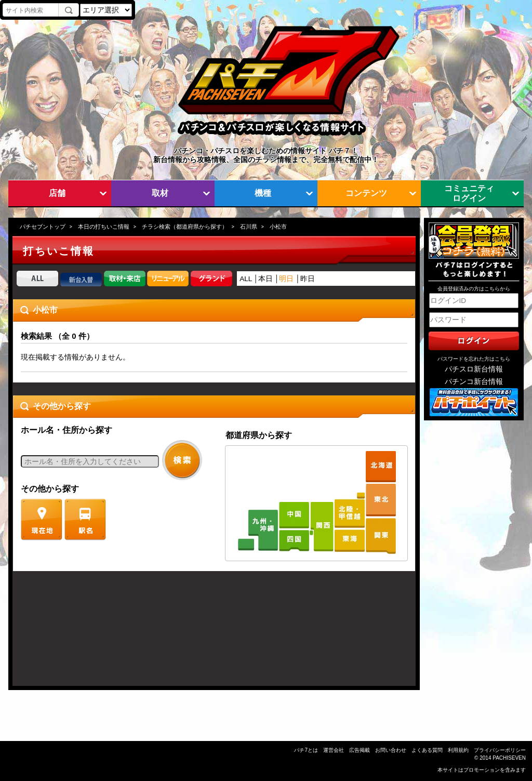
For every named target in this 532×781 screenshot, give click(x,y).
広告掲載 (360, 750)
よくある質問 (427, 750)
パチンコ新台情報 (474, 382)
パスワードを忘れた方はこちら (474, 359)
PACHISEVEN (509, 758)
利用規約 (458, 750)
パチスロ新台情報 (474, 369)
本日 (265, 279)
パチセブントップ (43, 227)
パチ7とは (306, 750)
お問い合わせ (391, 750)
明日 (286, 279)
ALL (246, 279)
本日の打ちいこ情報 (104, 227)
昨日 (308, 279)
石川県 (249, 227)
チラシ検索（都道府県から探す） (185, 227)
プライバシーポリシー (500, 750)
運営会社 (334, 750)
